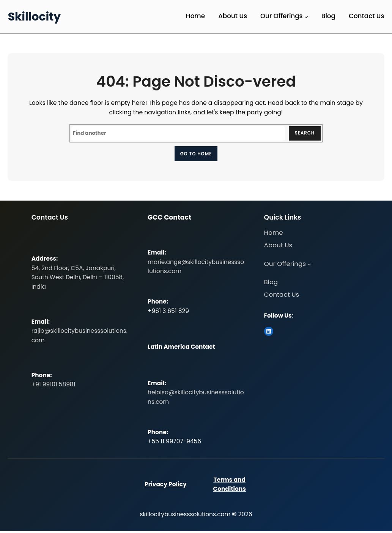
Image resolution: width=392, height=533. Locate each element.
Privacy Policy (166, 486)
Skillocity (34, 17)
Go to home (196, 154)
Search (303, 134)
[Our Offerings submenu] (306, 17)
